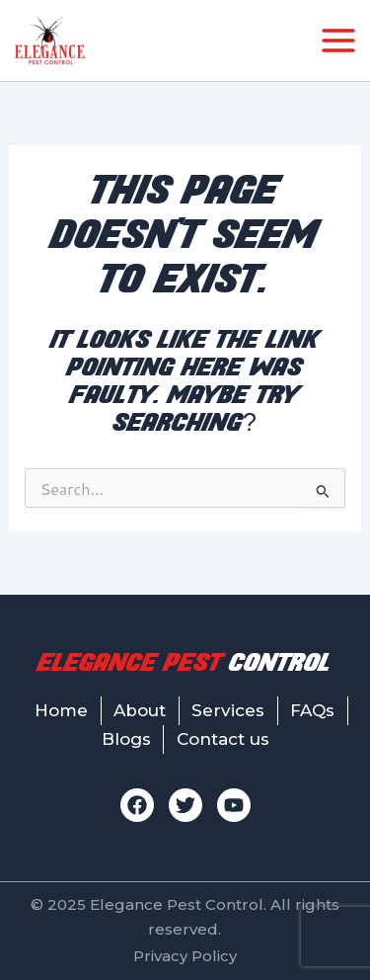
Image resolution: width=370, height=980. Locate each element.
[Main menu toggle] (338, 41)
